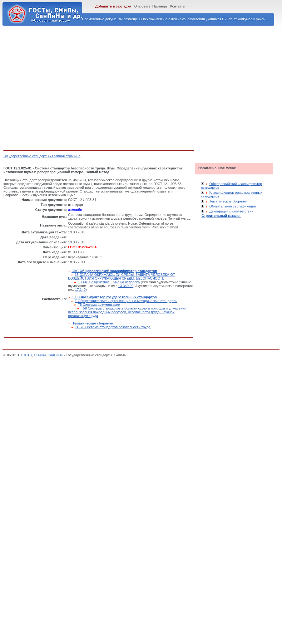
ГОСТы (27, 355)
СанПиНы (55, 355)
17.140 (80, 290)
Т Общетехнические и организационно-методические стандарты (126, 301)
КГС (114, 297)
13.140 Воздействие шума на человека (109, 282)
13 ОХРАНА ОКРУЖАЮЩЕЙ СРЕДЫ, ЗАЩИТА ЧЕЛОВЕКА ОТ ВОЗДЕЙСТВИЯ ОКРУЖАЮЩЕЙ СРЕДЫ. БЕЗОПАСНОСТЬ (121, 276)
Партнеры (160, 6)
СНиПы (40, 355)
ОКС (114, 271)
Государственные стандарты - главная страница (42, 156)
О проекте (142, 6)
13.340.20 (126, 286)
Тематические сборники (228, 201)
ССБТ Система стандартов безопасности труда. (113, 327)
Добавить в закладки (113, 6)
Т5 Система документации (99, 305)
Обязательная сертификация (233, 206)
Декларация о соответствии (231, 211)
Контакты (178, 6)
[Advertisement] (59, 87)
